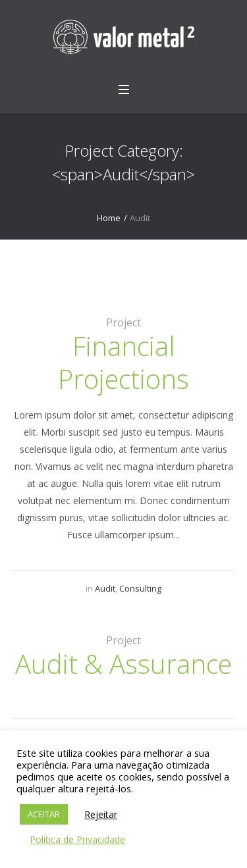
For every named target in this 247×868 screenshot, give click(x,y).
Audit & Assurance (123, 664)
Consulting (140, 588)
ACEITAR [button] (44, 814)
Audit (105, 588)
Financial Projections (123, 362)
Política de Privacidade (77, 839)
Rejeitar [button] (101, 814)
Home (109, 218)
